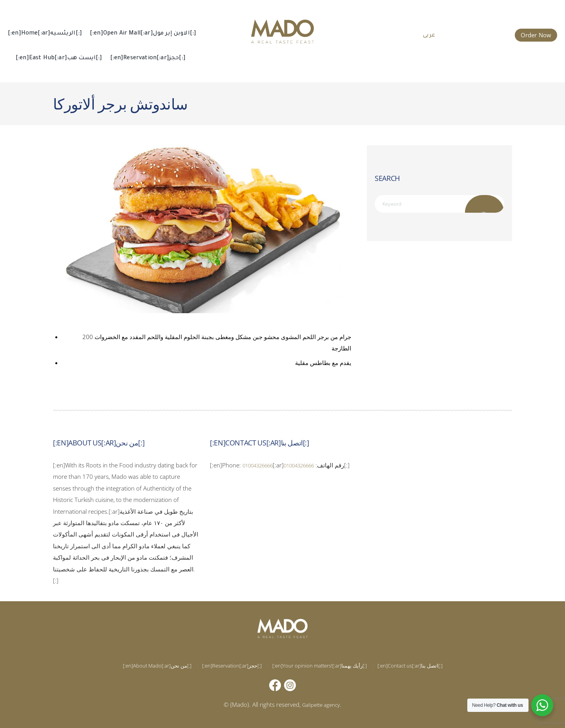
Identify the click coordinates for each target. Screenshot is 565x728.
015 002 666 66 (481, 34)
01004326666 (262, 465)
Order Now (536, 35)
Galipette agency (321, 704)
